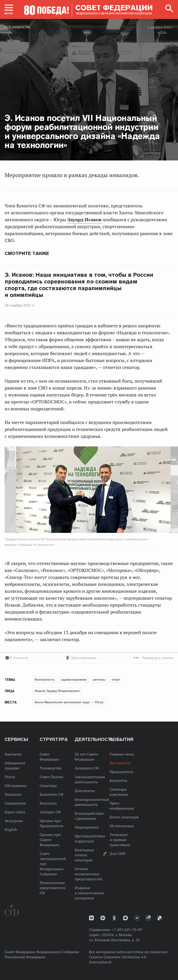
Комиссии (48, 803)
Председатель (121, 772)
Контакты (13, 754)
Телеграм (137, 918)
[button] (9, 9)
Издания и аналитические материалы (89, 893)
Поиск (10, 777)
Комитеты (118, 780)
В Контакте (19, 658)
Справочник (15, 803)
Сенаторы (48, 786)
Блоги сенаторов (124, 817)
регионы (99, 679)
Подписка (13, 794)
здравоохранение (74, 679)
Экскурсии (14, 821)
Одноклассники (83, 658)
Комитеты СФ (52, 794)
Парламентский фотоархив (159, 918)
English (11, 829)
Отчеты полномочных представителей (89, 874)
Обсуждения (15, 786)
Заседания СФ (87, 768)
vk (91, 918)
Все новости (17, 27)
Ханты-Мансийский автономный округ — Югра (69, 702)
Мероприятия (87, 827)
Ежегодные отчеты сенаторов (84, 855)
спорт (116, 679)
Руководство (51, 768)
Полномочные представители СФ (53, 888)
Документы (85, 791)
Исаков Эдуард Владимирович (57, 691)
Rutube (148, 918)
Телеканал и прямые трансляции (120, 840)
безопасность (44, 679)
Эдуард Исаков (85, 220)
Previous (31, 491)
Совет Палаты (52, 777)
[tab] (89, 658)
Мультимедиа (122, 826)
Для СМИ (118, 854)
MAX (126, 918)
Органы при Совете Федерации (50, 840)
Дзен (103, 918)
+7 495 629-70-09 (127, 930)
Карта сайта (15, 812)
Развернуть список (158, 658)
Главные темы (122, 754)
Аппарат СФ (50, 812)
